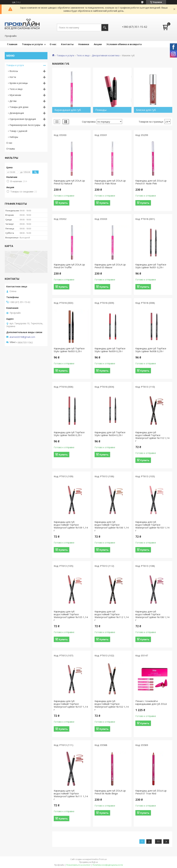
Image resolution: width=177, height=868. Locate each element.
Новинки (84, 44)
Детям (13, 101)
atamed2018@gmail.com (22, 337)
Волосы (14, 71)
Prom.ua (103, 859)
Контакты (67, 44)
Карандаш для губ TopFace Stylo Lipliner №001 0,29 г (151, 266)
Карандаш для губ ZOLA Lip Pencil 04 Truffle (69, 266)
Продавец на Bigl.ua (88, 862)
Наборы (14, 137)
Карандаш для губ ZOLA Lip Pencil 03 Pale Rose (110, 182)
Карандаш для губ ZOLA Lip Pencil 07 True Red (151, 792)
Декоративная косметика (106, 56)
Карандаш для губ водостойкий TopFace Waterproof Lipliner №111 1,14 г (71, 795)
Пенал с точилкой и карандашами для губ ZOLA (151, 702)
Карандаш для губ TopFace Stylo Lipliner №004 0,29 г (110, 434)
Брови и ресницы (19, 83)
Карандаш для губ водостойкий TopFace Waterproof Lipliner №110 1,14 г (152, 437)
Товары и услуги (32, 44)
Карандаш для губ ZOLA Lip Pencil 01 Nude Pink (151, 182)
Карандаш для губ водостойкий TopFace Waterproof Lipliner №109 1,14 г (71, 526)
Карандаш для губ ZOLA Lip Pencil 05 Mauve (110, 266)
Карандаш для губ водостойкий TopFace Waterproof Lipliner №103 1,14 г (152, 526)
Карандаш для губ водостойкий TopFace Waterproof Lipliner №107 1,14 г (71, 705)
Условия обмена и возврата (124, 44)
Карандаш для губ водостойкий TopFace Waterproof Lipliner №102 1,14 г (112, 705)
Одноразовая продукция (23, 119)
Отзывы (11, 149)
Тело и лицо (83, 56)
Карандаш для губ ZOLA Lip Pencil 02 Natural (69, 182)
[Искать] (105, 28)
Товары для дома (19, 107)
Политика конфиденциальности (108, 865)
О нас (53, 44)
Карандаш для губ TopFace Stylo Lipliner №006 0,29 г (69, 434)
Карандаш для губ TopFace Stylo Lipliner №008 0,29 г (151, 350)
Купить (63, 203)
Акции (98, 44)
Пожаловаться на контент (78, 865)
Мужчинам (15, 95)
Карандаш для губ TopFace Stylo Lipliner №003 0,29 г (69, 350)
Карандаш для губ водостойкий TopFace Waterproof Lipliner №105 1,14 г (71, 616)
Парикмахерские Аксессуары (25, 125)
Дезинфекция (17, 113)
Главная (12, 44)
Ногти (13, 77)
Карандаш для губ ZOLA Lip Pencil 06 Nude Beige (110, 792)
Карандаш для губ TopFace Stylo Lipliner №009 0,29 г (110, 350)
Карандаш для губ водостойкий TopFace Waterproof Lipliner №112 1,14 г (112, 616)
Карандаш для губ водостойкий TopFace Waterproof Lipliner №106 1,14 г (112, 526)
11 (158, 841)
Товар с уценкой (18, 131)
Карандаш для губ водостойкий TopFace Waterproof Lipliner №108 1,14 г (152, 616)
